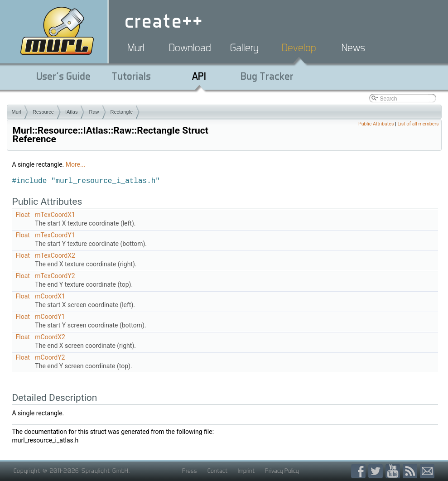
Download (190, 48)
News (353, 48)
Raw (94, 112)
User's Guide (63, 76)
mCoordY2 (50, 357)
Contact (217, 471)
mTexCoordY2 (55, 276)
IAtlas (72, 112)
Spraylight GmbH (105, 471)
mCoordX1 (50, 296)
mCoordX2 (50, 337)
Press (190, 471)
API (199, 76)
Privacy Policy (282, 471)
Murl (136, 48)
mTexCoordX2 (55, 255)
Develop (299, 48)
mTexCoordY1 (55, 235)
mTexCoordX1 (55, 215)
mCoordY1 (50, 317)
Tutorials (131, 76)
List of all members (418, 124)
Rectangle (122, 112)
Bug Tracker (267, 76)
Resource (43, 112)
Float (23, 215)
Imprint (246, 471)
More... (75, 164)
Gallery (244, 48)
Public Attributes (376, 124)
